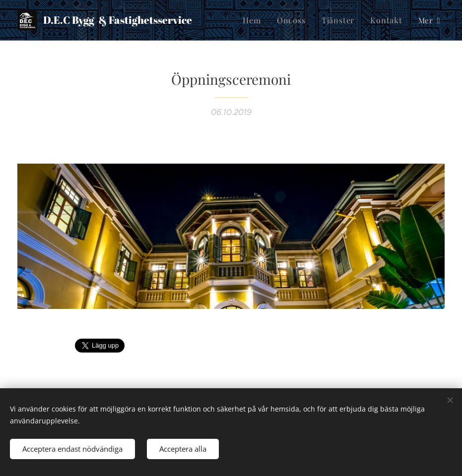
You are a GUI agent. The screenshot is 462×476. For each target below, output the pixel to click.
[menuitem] (260, 20)
